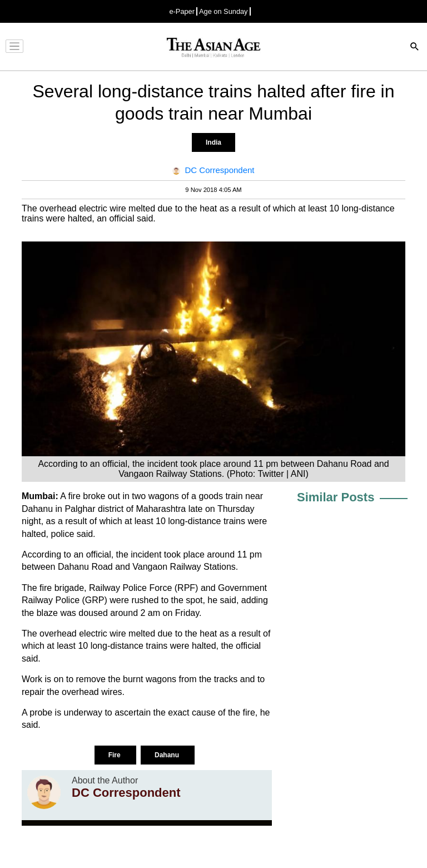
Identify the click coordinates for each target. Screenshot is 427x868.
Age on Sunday (224, 11)
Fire (115, 755)
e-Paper (182, 11)
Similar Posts (336, 497)
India (213, 142)
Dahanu (168, 755)
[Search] (415, 48)
